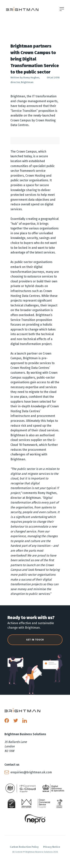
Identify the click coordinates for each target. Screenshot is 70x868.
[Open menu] (62, 9)
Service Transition (24, 111)
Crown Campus (21, 120)
